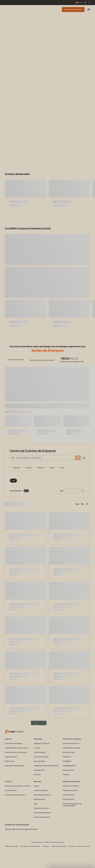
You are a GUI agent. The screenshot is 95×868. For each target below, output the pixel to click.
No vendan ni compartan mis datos (79, 865)
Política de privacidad (12, 865)
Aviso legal (46, 865)
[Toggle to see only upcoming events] (26, 510)
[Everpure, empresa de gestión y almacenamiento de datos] (14, 750)
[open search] (85, 2)
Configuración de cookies (59, 865)
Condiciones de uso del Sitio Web (30, 865)
